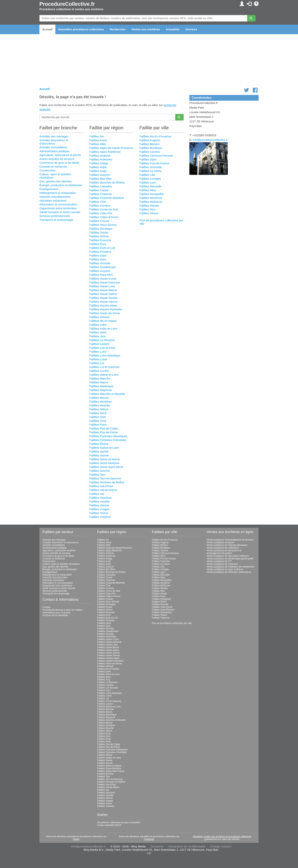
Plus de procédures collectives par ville (172, 623)
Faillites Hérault (99, 317)
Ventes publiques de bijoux (220, 542)
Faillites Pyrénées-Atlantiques (108, 436)
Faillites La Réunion (102, 340)
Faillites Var (97, 494)
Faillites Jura (97, 336)
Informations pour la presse (56, 613)
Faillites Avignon (150, 140)
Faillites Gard (98, 255)
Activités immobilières (53, 147)
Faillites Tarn (97, 475)
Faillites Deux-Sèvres (103, 225)
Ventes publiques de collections (223, 548)
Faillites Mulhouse (151, 202)
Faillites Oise (98, 417)
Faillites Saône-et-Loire (104, 448)
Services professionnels (55, 216)
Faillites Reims (159, 602)
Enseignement (49, 189)
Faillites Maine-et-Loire (104, 375)
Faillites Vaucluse (101, 498)
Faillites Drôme (99, 236)
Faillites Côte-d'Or (101, 213)
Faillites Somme (100, 471)
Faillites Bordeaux (151, 148)
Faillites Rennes (160, 604)
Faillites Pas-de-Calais (104, 428)
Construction (47, 170)
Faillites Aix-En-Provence (155, 136)
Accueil (47, 29)
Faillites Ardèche (100, 156)
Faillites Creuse (99, 221)
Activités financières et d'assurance (54, 142)
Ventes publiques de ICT (219, 561)
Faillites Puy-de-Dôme (104, 432)
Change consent (221, 846)
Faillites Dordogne (101, 229)
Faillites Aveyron (100, 175)
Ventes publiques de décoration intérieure (228, 556)
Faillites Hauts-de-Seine (105, 313)
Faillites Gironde (100, 263)
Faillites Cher (98, 202)
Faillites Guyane (100, 271)
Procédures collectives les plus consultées (119, 822)
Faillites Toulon (159, 615)
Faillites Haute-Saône (103, 294)
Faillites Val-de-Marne (103, 490)
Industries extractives (53, 201)
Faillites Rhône (99, 444)
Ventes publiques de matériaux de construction (231, 567)
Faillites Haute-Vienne (103, 302)
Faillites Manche (100, 378)
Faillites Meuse (99, 398)
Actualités (173, 29)
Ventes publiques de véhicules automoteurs (229, 572)
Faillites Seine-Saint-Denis (106, 467)
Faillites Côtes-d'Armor (104, 217)
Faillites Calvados (101, 186)
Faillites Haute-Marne (103, 290)
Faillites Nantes (149, 206)
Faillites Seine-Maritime (104, 463)
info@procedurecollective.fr (210, 140)
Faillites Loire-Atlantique (105, 355)
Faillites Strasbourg (162, 612)
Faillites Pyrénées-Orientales (108, 440)
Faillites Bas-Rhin (101, 179)
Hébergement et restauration (58, 193)
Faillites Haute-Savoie (103, 298)
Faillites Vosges (99, 509)
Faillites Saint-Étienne (163, 610)
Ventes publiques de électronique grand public (230, 559)
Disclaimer (157, 846)
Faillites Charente (101, 194)
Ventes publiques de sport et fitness (225, 569)
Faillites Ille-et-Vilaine (103, 321)
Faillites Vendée (100, 501)
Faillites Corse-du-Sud (104, 209)
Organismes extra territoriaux (58, 208)
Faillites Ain (97, 136)
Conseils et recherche (53, 167)
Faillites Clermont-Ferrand (156, 156)
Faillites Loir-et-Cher (102, 348)
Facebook (149, 839)
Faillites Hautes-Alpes (103, 305)
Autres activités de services (57, 159)
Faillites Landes (99, 344)
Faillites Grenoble (151, 167)
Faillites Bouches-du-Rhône (107, 182)
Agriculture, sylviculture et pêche (60, 155)
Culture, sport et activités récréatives (61, 564)
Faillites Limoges (150, 179)
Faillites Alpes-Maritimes (105, 152)
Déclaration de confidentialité (187, 846)
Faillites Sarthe (99, 451)
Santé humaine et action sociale (60, 212)
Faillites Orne (98, 421)
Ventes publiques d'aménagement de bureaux (230, 540)
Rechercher (118, 29)
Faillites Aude (98, 171)
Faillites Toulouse (161, 618)
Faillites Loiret (98, 359)
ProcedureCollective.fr (67, 4)
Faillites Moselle (100, 405)
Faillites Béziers (149, 144)
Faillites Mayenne (101, 390)
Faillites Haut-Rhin (101, 275)
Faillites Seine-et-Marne (105, 459)
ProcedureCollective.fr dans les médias (62, 610)
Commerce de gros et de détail (59, 163)
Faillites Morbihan (101, 402)
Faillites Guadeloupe (103, 267)
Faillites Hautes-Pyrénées (106, 309)
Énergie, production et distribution (61, 185)
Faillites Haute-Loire (102, 286)
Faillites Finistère (100, 252)
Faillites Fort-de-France (154, 163)
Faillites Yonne (99, 513)
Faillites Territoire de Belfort (107, 482)
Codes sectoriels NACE (109, 825)
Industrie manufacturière (55, 197)
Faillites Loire (98, 352)
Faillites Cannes (150, 152)
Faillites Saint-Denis (162, 607)
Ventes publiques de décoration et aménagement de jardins (224, 552)
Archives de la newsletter (55, 615)
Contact (46, 607)
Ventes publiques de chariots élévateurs (227, 545)
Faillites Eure (98, 244)
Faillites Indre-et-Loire (103, 329)
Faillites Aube (98, 167)
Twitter (76, 839)
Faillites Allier (98, 144)
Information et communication (58, 204)
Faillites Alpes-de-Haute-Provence (111, 148)
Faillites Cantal (99, 190)
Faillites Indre (98, 325)
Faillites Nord (98, 413)
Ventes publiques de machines (222, 564)
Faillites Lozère (99, 371)
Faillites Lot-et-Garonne (104, 367)
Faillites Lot (97, 363)
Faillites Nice (148, 209)
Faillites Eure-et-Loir (102, 248)
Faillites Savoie (99, 455)
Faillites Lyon (148, 182)
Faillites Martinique (101, 386)
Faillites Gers (98, 259)
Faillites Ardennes (101, 159)
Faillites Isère (98, 332)
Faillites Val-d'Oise (101, 486)
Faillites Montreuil (151, 198)
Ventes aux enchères (146, 29)
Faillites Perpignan (161, 599)
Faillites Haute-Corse (103, 279)
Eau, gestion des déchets (56, 181)
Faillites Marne (99, 382)
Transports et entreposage (56, 220)
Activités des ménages (54, 136)
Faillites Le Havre (151, 171)
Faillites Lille (147, 175)
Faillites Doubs (99, 232)
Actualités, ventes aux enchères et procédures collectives (222, 836)
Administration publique (54, 151)
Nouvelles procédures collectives (81, 29)
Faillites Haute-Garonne (105, 282)
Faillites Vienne (99, 505)
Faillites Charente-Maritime (107, 198)
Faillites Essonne (100, 240)
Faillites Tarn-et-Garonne (105, 478)
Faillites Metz (148, 190)
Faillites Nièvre (99, 409)
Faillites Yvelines (100, 517)
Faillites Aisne (98, 140)
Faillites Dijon (148, 159)
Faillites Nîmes (149, 213)
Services (191, 29)
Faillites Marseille (150, 186)
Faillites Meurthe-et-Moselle (107, 394)
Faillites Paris (98, 425)
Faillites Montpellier (152, 194)
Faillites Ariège (99, 163)
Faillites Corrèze (100, 206)
